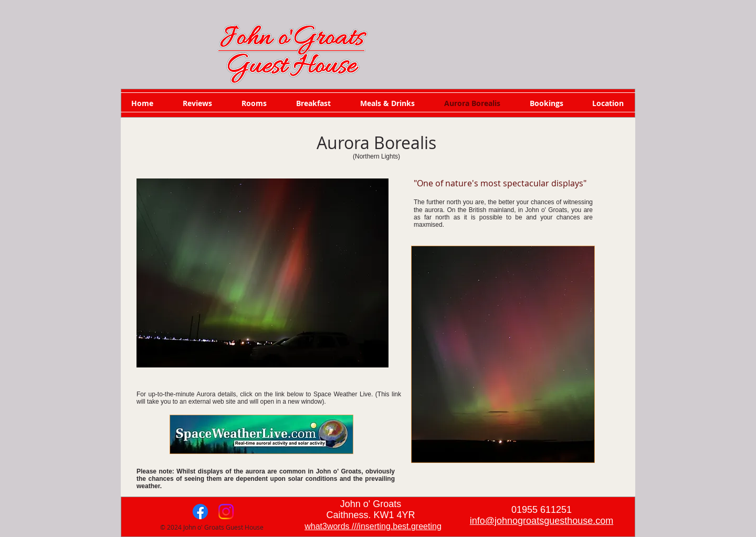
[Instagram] (226, 512)
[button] (262, 273)
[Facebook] (200, 512)
